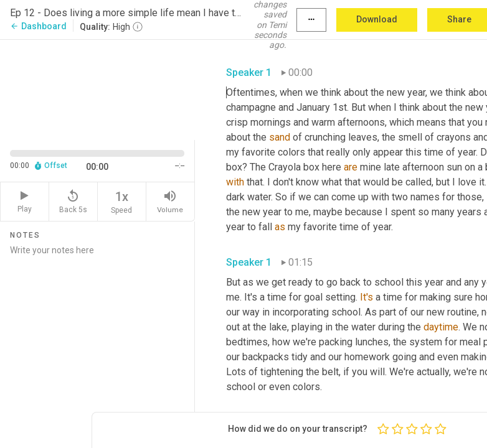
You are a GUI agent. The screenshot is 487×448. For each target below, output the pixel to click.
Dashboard (38, 26)
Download (377, 19)
